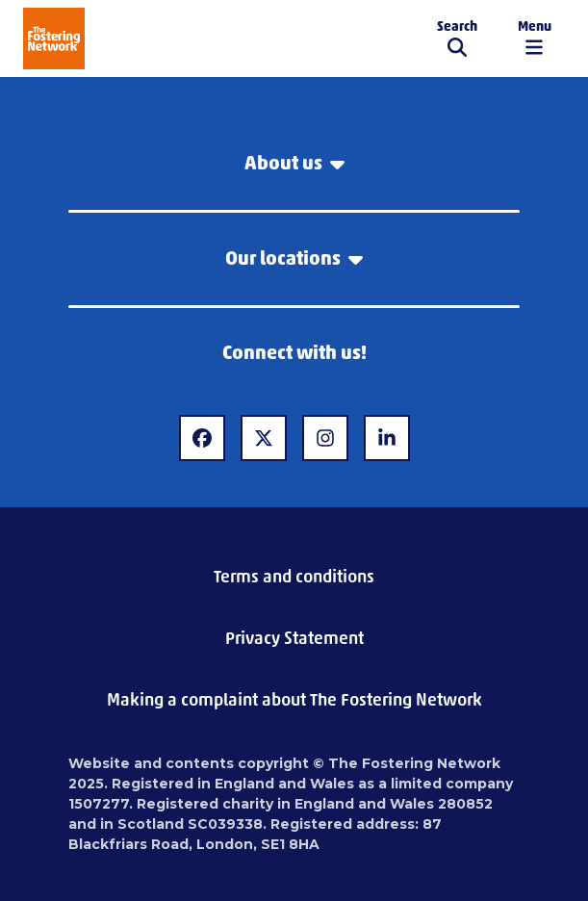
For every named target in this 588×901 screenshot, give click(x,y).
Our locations (294, 258)
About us (294, 163)
